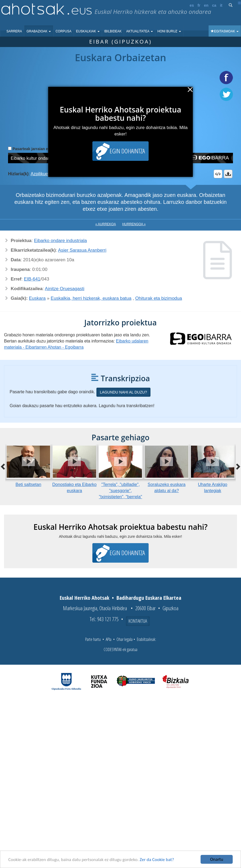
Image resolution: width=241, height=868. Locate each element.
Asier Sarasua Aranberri (82, 250)
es (192, 5)
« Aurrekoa (106, 224)
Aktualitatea (140, 31)
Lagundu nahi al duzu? (123, 392)
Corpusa (63, 31)
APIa (109, 639)
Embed (218, 174)
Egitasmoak (225, 31)
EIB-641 (32, 279)
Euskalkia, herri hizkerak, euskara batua (91, 298)
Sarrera (14, 31)
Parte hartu (93, 639)
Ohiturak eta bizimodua (159, 298)
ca (214, 5)
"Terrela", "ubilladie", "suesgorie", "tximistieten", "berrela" (120, 491)
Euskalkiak (88, 31)
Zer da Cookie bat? (157, 860)
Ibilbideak (113, 31)
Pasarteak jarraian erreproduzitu (41, 149)
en (206, 5)
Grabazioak (39, 31)
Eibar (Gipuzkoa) (120, 42)
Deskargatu (228, 174)
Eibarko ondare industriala (61, 241)
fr (199, 5)
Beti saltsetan (28, 484)
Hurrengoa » (134, 224)
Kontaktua (138, 621)
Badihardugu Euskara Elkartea (149, 598)
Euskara (37, 298)
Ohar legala (125, 639)
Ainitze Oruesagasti (65, 289)
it (221, 5)
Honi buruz (169, 31)
